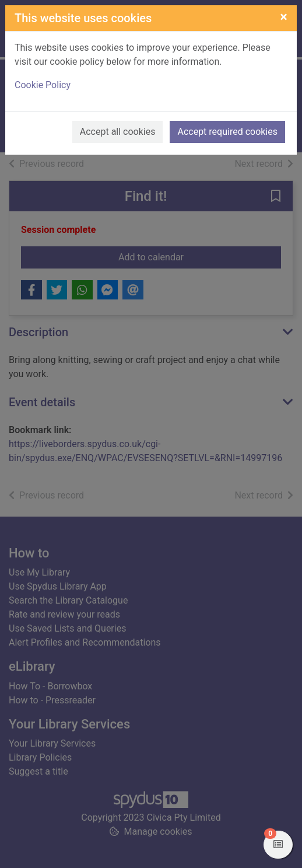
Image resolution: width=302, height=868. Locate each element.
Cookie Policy (43, 85)
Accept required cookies (227, 132)
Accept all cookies (118, 132)
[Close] (284, 17)
